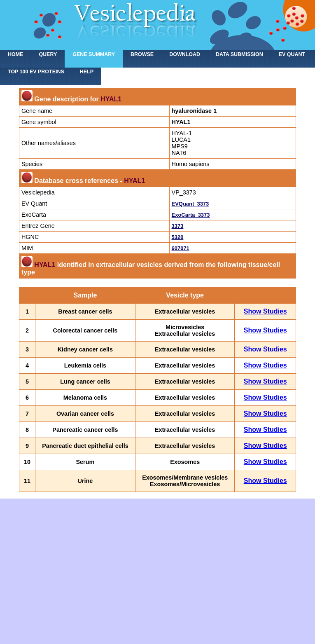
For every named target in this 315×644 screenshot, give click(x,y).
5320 (178, 237)
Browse (142, 54)
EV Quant (292, 54)
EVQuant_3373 (190, 204)
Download (185, 54)
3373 (178, 226)
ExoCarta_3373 (191, 215)
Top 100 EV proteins (36, 72)
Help (87, 72)
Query (48, 54)
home (15, 54)
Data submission (239, 54)
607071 (181, 248)
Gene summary (94, 54)
